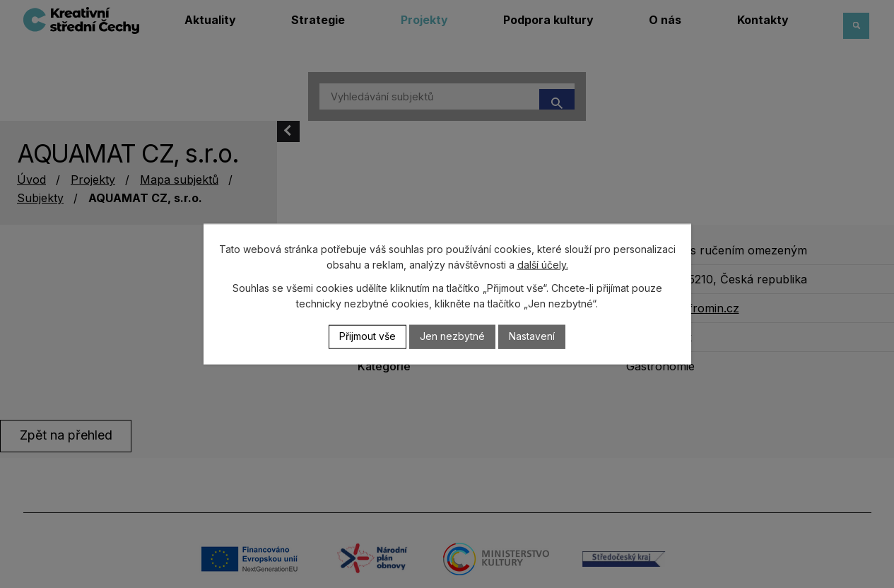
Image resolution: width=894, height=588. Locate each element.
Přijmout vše (367, 337)
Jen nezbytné (452, 337)
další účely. (543, 265)
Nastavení (532, 337)
